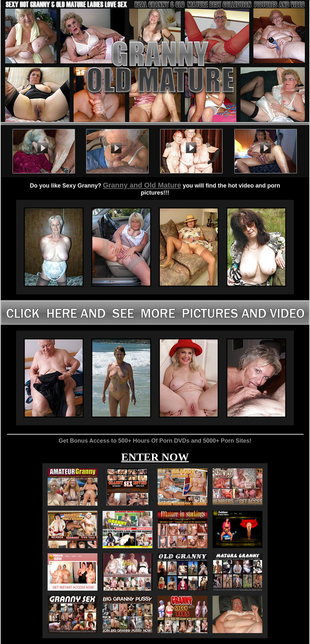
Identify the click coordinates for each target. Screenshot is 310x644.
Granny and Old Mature (142, 185)
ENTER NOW (155, 457)
